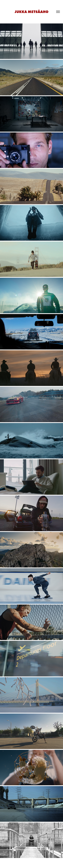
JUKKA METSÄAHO (32, 12)
